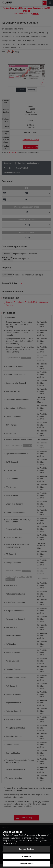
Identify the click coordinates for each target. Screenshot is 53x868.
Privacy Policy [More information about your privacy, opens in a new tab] (10, 854)
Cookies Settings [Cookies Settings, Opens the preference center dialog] (27, 859)
